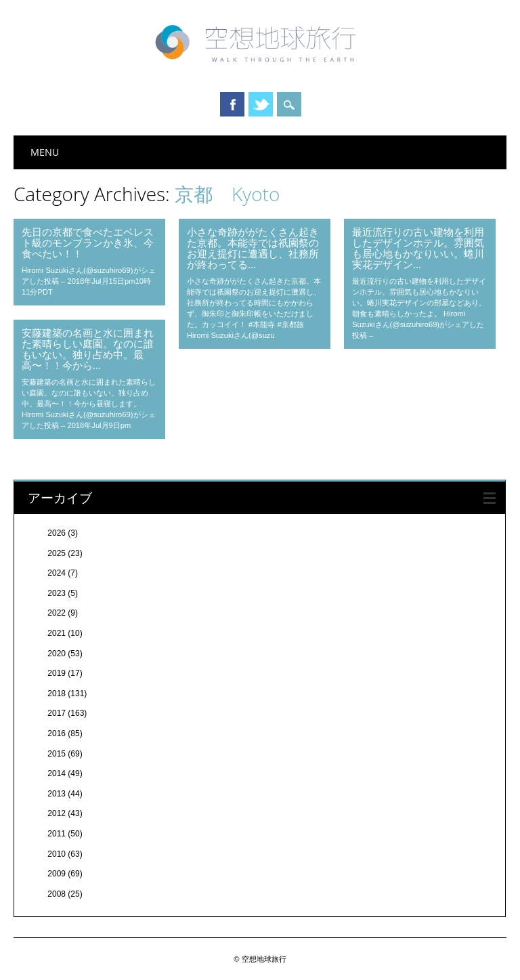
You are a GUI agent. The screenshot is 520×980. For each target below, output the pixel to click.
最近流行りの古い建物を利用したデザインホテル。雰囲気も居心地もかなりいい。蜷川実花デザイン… (418, 248)
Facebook (232, 104)
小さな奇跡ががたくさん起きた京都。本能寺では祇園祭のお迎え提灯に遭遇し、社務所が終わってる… (253, 248)
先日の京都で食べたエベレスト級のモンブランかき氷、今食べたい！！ (88, 242)
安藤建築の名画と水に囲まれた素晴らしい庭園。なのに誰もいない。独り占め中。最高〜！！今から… (88, 349)
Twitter (261, 104)
